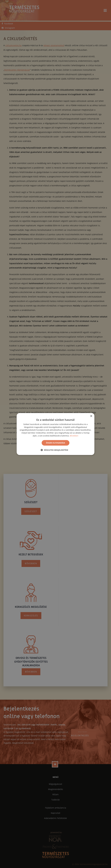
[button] (55, 450)
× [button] (91, 416)
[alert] (55, 434)
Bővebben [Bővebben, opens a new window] (74, 436)
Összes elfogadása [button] (55, 443)
